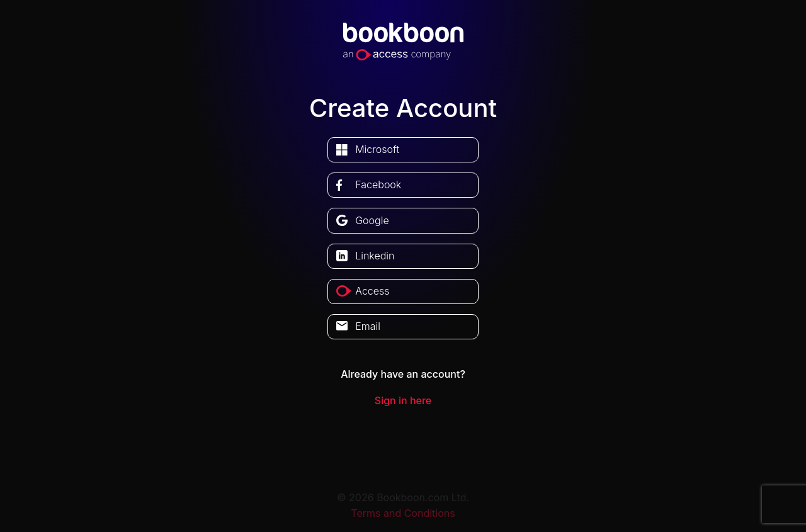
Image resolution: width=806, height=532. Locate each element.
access (372, 291)
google (372, 220)
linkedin (375, 256)
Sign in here (403, 400)
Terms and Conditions (403, 513)
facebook (378, 184)
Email (368, 326)
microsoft (377, 149)
